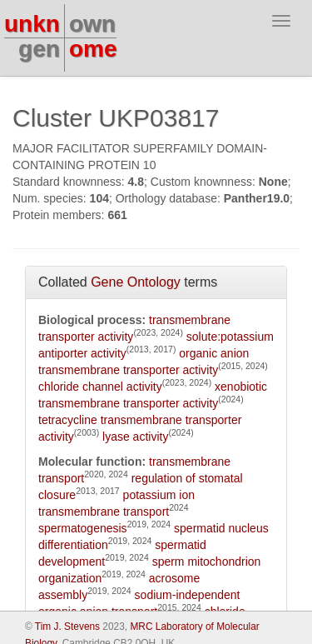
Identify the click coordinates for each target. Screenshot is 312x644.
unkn (32, 24)
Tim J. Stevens (67, 627)
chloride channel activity (100, 387)
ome (93, 49)
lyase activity (135, 437)
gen (39, 49)
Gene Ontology (136, 282)
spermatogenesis (83, 528)
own (92, 24)
